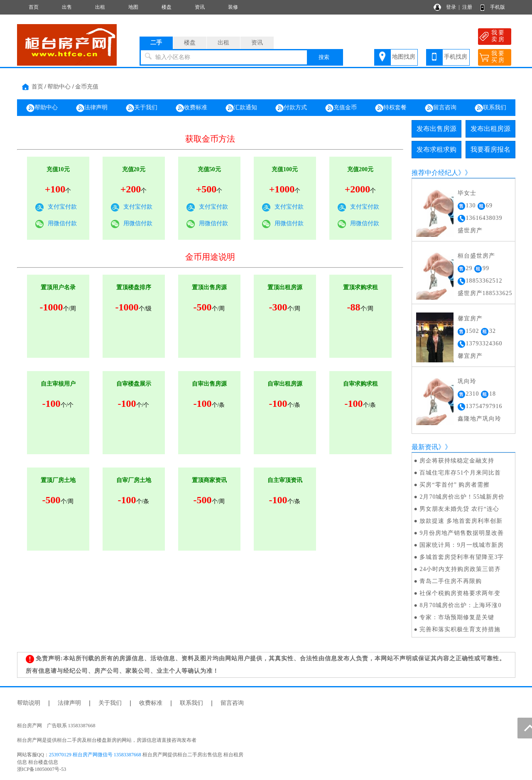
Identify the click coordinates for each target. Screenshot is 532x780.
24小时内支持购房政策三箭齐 (460, 569)
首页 (34, 7)
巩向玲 (467, 381)
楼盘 (167, 7)
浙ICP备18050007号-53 (42, 769)
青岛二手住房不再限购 (451, 581)
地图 (133, 7)
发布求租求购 (436, 149)
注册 (467, 7)
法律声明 (92, 108)
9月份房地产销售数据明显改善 (462, 533)
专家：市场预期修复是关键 (457, 617)
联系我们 (490, 108)
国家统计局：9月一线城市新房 (462, 545)
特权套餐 (391, 108)
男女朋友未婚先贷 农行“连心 (459, 509)
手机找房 (456, 57)
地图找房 (404, 57)
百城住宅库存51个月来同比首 (460, 473)
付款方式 (291, 108)
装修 (233, 7)
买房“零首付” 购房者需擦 (455, 485)
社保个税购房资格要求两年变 (460, 593)
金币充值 (87, 87)
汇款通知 (241, 108)
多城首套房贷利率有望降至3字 (462, 557)
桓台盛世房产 (476, 256)
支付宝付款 (62, 207)
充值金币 (341, 108)
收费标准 (191, 108)
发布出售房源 (436, 129)
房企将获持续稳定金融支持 (457, 461)
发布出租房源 (490, 129)
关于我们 (142, 108)
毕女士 (467, 193)
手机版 (498, 7)
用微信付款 (62, 223)
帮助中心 (59, 87)
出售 (67, 7)
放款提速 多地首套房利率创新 (461, 521)
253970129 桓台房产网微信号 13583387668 (95, 755)
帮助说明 (29, 703)
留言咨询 (441, 108)
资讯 (200, 7)
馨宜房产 (470, 319)
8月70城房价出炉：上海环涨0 (460, 605)
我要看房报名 (490, 149)
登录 (451, 7)
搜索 (324, 57)
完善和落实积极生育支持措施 (460, 629)
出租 (100, 7)
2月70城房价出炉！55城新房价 (462, 497)
